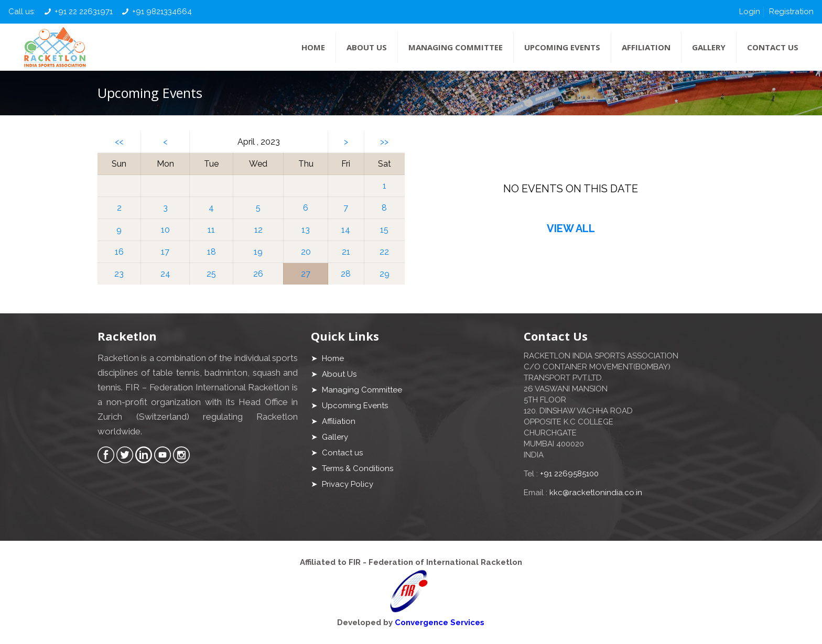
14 (346, 230)
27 (306, 274)
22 (384, 252)
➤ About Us (334, 374)
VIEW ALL (571, 228)
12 (258, 230)
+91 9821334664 (162, 12)
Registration (791, 12)
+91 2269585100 (569, 474)
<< (119, 142)
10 (165, 230)
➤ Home (327, 358)
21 (346, 252)
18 (212, 252)
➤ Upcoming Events (349, 406)
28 (346, 274)
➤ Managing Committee (356, 390)
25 (211, 274)
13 (306, 230)
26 (258, 274)
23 (119, 274)
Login (750, 12)
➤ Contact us (337, 453)
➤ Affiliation (333, 421)
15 (384, 230)
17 (165, 252)
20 (306, 252)
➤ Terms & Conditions (352, 468)
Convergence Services (440, 623)
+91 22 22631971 (84, 12)
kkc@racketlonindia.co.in (596, 493)
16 (119, 252)
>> (384, 142)
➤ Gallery (329, 437)
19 (258, 252)
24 (165, 274)
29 (385, 274)
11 (211, 230)
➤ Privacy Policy (342, 484)
